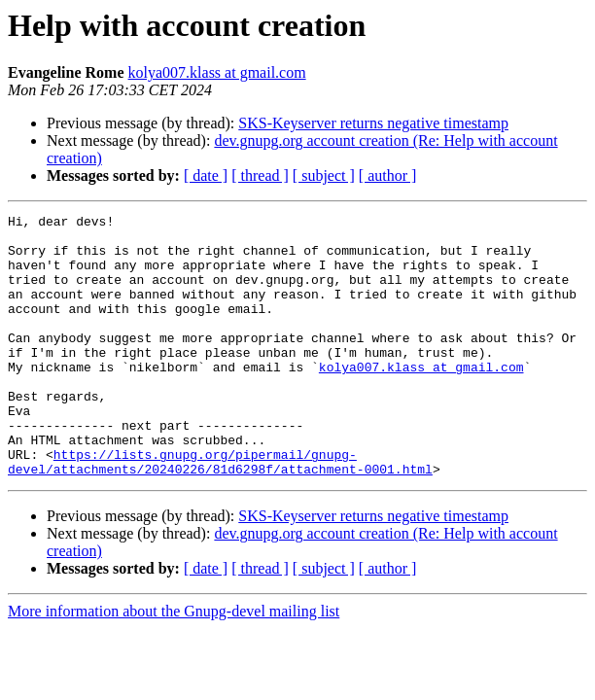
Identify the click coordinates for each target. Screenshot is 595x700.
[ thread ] (260, 175)
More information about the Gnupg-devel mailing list (174, 664)
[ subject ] (324, 175)
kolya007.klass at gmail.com (217, 72)
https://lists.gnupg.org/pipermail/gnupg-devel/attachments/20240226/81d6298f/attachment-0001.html (220, 512)
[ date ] (206, 175)
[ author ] (388, 175)
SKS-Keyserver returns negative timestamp (373, 123)
